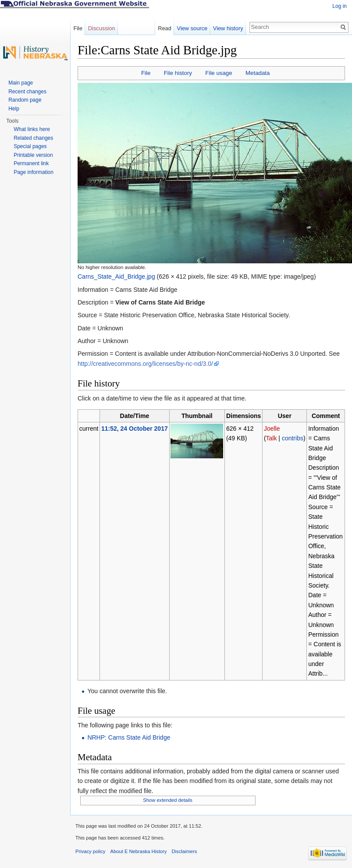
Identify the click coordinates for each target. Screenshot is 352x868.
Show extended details (168, 800)
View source (192, 28)
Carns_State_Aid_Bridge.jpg (116, 276)
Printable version (33, 155)
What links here (32, 129)
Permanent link (31, 163)
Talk (272, 438)
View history (228, 28)
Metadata (258, 73)
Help (14, 109)
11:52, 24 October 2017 (135, 429)
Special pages (30, 146)
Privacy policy (90, 851)
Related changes (33, 138)
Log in (340, 6)
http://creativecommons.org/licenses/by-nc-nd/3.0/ (145, 364)
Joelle (272, 429)
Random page (25, 100)
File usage (219, 73)
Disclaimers (184, 851)
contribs (293, 438)
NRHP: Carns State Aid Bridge (129, 737)
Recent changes (27, 92)
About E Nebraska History (139, 851)
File (146, 73)
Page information (34, 172)
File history (178, 73)
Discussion (102, 28)
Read (165, 28)
